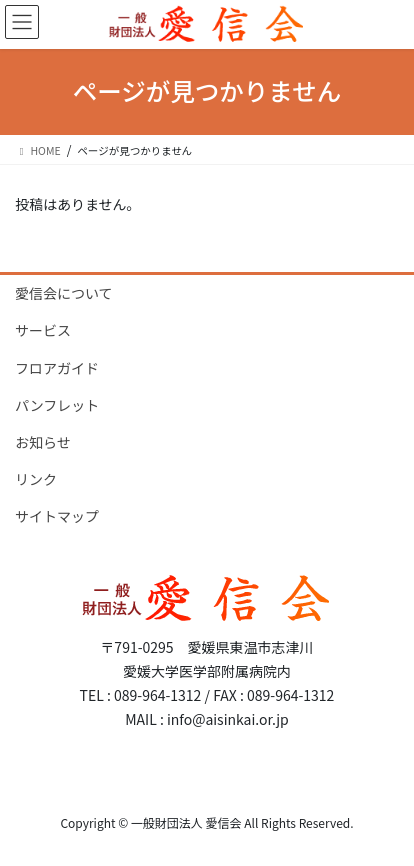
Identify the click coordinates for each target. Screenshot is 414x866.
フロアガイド (57, 368)
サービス (43, 330)
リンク (36, 479)
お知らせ (43, 442)
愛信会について (64, 293)
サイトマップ (57, 516)
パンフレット (57, 405)
